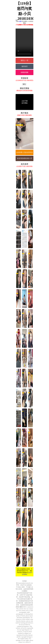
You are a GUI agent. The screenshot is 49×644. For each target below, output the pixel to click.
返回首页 (25, 66)
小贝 (20, 21)
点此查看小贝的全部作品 (24, 152)
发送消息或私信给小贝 (25, 158)
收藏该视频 (24, 72)
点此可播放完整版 (25, 102)
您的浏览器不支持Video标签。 (24, 43)
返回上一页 (24, 60)
